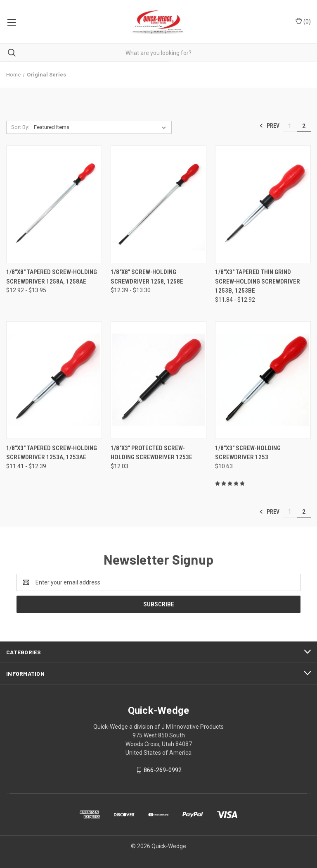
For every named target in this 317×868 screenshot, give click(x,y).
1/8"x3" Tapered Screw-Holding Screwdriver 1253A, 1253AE (52, 453)
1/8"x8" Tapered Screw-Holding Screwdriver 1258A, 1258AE (52, 277)
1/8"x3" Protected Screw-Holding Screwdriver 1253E (151, 453)
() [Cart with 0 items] (303, 21)
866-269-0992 (163, 770)
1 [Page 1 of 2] (290, 126)
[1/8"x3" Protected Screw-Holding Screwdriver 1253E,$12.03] (158, 380)
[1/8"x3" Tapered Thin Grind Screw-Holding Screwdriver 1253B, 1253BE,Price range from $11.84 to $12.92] (263, 204)
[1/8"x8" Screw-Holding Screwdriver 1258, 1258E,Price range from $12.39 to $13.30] (158, 204)
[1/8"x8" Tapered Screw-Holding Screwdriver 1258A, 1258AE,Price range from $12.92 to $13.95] (54, 204)
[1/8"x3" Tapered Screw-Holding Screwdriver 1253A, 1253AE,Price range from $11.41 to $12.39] (54, 380)
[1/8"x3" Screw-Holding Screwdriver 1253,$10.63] (263, 380)
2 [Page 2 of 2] (304, 126)
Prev (269, 126)
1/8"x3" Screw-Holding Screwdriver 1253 (248, 453)
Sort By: (20, 127)
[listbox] (102, 127)
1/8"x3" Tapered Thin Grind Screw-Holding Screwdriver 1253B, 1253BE (258, 281)
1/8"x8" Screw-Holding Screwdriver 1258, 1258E (147, 277)
